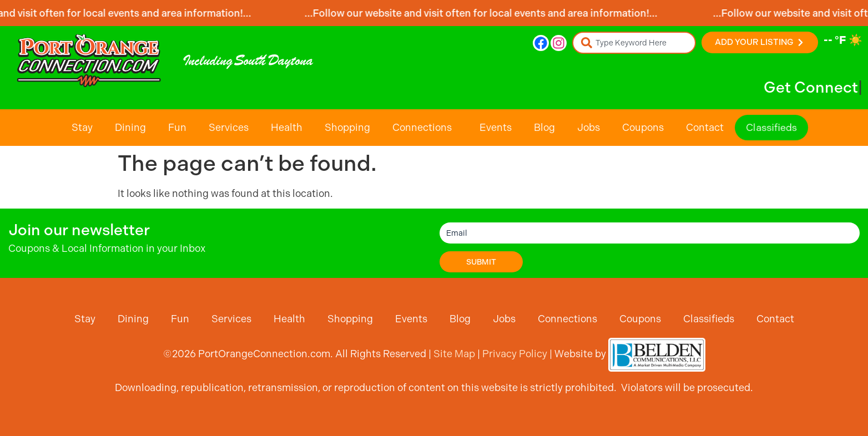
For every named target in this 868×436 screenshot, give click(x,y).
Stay (82, 127)
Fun (177, 127)
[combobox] (634, 43)
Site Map (454, 354)
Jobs (589, 127)
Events (496, 127)
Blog (544, 127)
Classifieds (771, 127)
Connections (425, 127)
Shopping (347, 127)
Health (287, 127)
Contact (705, 127)
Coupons (643, 127)
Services (229, 127)
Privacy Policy (515, 354)
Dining (130, 127)
